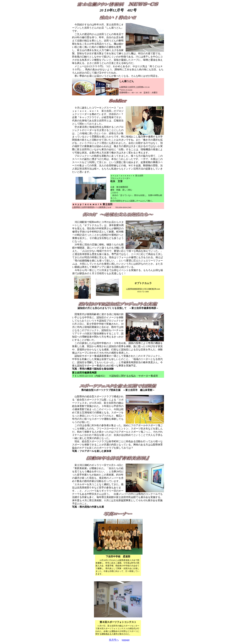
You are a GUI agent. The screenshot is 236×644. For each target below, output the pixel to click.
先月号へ (114, 640)
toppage (126, 640)
